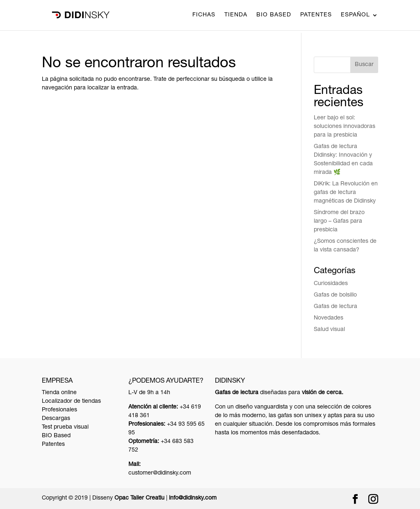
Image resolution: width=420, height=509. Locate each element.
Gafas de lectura (336, 307)
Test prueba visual (65, 427)
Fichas (204, 15)
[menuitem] (360, 21)
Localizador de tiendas (71, 402)
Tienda (236, 15)
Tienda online (59, 393)
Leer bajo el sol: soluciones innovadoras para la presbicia (345, 127)
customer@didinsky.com (160, 473)
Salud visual (329, 330)
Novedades (329, 318)
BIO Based (274, 15)
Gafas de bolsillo (335, 295)
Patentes (316, 15)
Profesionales (59, 410)
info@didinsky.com (193, 498)
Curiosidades (331, 284)
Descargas (56, 419)
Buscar (364, 65)
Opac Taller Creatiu (139, 498)
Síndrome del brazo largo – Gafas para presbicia (339, 221)
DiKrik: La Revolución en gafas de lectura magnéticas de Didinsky (346, 193)
